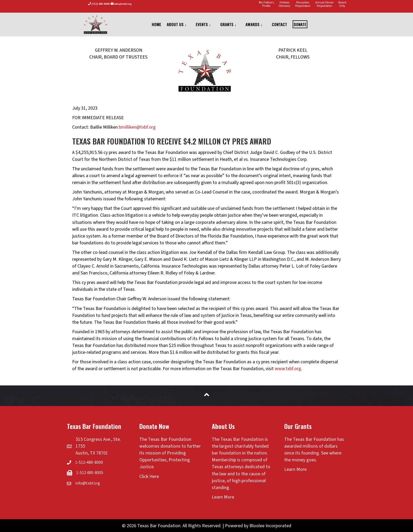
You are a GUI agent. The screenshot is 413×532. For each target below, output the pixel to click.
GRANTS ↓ (228, 24)
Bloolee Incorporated (270, 526)
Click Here (149, 477)
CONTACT (279, 24)
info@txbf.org (88, 483)
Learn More (223, 497)
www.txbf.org (288, 369)
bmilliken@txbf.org (137, 127)
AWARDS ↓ (254, 24)
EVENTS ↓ (203, 24)
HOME (156, 24)
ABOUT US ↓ (177, 24)
